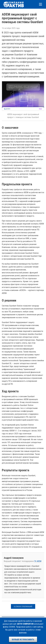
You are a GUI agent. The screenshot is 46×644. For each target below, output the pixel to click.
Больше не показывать (23, 640)
